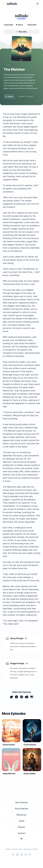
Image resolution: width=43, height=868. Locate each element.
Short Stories (21, 802)
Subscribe (33, 25)
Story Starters (22, 809)
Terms (22, 821)
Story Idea (21, 32)
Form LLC (29, 849)
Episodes (8, 25)
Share (30, 97)
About (19, 25)
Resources (21, 815)
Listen (9, 96)
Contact (22, 833)
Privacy (21, 827)
